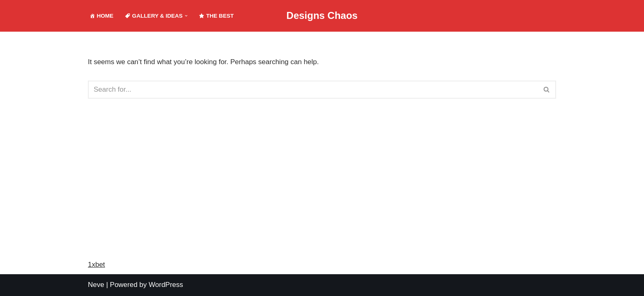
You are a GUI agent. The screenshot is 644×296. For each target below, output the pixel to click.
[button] (186, 16)
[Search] (313, 90)
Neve (96, 285)
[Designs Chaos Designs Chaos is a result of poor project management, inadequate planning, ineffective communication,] (322, 16)
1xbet (97, 265)
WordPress (166, 285)
